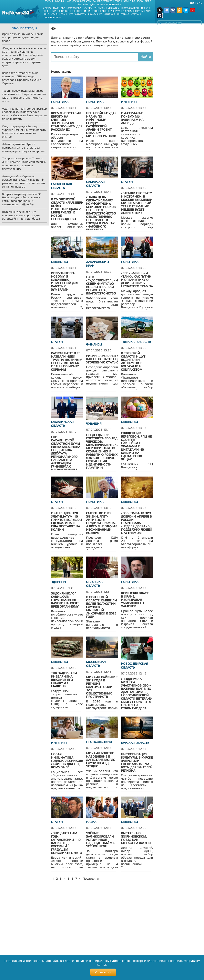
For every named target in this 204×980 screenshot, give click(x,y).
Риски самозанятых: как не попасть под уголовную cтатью (104, 359)
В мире (47, 8)
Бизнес (88, 8)
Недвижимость (77, 14)
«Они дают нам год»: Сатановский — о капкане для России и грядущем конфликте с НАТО (67, 843)
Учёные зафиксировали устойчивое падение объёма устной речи (100, 840)
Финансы (100, 8)
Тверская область (136, 342)
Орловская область (95, 584)
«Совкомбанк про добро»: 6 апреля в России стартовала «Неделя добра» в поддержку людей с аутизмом (137, 523)
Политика (59, 8)
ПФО (132, 1)
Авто (105, 11)
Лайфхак (110, 14)
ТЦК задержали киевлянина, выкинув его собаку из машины (64, 680)
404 (54, 28)
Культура (115, 11)
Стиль (55, 14)
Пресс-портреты (52, 18)
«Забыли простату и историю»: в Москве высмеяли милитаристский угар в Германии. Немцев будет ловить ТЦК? (137, 203)
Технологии (79, 11)
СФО (85, 4)
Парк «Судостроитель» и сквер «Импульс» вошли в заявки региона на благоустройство (102, 285)
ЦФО (125, 1)
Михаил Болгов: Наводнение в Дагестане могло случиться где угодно (101, 760)
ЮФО (140, 1)
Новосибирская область (135, 666)
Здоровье (64, 11)
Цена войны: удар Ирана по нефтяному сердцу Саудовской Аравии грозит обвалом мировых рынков (101, 125)
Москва (60, 1)
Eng (200, 3)
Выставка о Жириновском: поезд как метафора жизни (136, 838)
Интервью (123, 14)
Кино (46, 14)
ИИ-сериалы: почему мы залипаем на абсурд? (132, 118)
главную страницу (104, 45)
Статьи (135, 14)
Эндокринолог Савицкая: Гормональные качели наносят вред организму (65, 600)
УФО (79, 4)
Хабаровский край (98, 264)
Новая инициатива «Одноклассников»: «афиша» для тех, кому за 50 (68, 761)
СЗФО (118, 1)
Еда (54, 11)
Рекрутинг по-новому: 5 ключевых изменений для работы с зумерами (65, 281)
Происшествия (130, 8)
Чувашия (94, 424)
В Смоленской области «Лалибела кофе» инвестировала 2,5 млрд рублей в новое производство (67, 209)
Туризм (139, 11)
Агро (148, 11)
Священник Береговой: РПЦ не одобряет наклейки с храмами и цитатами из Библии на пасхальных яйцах (136, 446)
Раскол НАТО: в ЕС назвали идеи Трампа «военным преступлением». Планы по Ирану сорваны (67, 361)
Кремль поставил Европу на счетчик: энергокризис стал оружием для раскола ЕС (67, 121)
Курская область (135, 743)
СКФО (148, 1)
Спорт (46, 11)
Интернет (94, 11)
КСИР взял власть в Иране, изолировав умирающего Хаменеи (136, 600)
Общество (113, 8)
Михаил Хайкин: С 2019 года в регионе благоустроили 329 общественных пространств (102, 687)
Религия (127, 11)
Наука (145, 8)
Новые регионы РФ (108, 4)
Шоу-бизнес (95, 14)
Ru (192, 3)
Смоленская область (62, 186)
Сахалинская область (62, 424)
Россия (49, 1)
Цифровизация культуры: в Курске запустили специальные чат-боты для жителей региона (137, 762)
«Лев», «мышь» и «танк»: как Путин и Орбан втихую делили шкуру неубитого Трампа (137, 280)
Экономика (74, 8)
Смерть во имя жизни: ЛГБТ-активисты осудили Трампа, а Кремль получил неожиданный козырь (102, 523)
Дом (63, 14)
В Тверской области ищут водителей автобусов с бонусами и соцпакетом (133, 361)
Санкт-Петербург (103, 1)
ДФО (93, 4)
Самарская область (95, 184)
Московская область (79, 1)
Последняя (91, 878)
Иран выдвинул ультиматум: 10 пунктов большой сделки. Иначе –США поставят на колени (67, 521)
